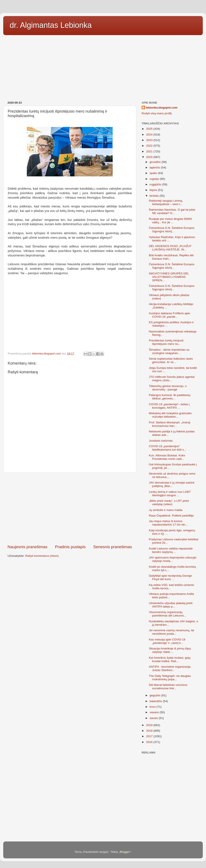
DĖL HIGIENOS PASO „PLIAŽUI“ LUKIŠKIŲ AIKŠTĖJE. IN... (170, 248)
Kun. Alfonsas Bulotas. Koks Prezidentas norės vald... (167, 457)
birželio (155, 196)
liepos (154, 190)
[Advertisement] (103, 67)
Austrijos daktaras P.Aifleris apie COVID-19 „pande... (170, 315)
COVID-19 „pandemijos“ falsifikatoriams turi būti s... (168, 448)
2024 (150, 135)
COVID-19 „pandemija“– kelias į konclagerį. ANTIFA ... (169, 406)
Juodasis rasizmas (161, 441)
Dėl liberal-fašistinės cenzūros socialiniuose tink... (168, 687)
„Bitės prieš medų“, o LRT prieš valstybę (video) (169, 502)
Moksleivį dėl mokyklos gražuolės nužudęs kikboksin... (170, 415)
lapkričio (155, 167)
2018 (150, 731)
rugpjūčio (156, 184)
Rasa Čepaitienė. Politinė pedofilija (171, 516)
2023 (150, 140)
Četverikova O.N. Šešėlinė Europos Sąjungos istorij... (172, 230)
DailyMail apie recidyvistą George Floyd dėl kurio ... (170, 577)
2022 (150, 146)
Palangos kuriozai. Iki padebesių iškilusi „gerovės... (170, 397)
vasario (155, 712)
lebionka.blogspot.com (162, 108)
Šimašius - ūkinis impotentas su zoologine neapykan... (169, 351)
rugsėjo (155, 179)
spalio (154, 173)
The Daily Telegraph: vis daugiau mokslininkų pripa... (170, 678)
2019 (150, 725)
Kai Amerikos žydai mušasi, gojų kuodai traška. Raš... (170, 659)
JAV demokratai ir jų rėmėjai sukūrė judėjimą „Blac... (172, 484)
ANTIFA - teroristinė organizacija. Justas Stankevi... (170, 668)
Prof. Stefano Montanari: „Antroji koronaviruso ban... (170, 424)
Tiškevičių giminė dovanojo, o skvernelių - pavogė (168, 388)
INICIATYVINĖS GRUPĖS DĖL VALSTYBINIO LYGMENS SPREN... (169, 277)
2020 (150, 157)
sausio (154, 718)
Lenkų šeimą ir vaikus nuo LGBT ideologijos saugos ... (170, 494)
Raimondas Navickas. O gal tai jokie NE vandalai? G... (172, 211)
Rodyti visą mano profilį (157, 113)
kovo (153, 707)
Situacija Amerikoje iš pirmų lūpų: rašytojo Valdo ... (170, 650)
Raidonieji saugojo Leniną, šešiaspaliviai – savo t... (166, 202)
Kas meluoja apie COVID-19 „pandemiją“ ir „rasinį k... (167, 641)
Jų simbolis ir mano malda (166, 510)
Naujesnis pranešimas (27, 547)
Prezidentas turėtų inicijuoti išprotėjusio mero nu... (166, 342)
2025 (150, 129)
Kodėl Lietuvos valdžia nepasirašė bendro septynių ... (171, 550)
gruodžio (156, 162)
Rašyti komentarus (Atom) (42, 556)
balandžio (156, 701)
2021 (150, 151)
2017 (150, 736)
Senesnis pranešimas (113, 547)
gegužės (155, 695)
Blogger (125, 852)
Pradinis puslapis (70, 547)
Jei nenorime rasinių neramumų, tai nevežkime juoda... (172, 632)
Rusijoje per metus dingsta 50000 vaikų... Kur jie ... (170, 221)
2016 (150, 742)
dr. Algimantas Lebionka (51, 25)
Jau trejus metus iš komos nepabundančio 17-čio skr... (168, 523)
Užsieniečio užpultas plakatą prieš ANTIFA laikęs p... (171, 605)
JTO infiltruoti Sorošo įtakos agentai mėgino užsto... (172, 379)
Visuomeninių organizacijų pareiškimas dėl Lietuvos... (168, 614)
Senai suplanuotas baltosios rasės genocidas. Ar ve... (171, 360)
